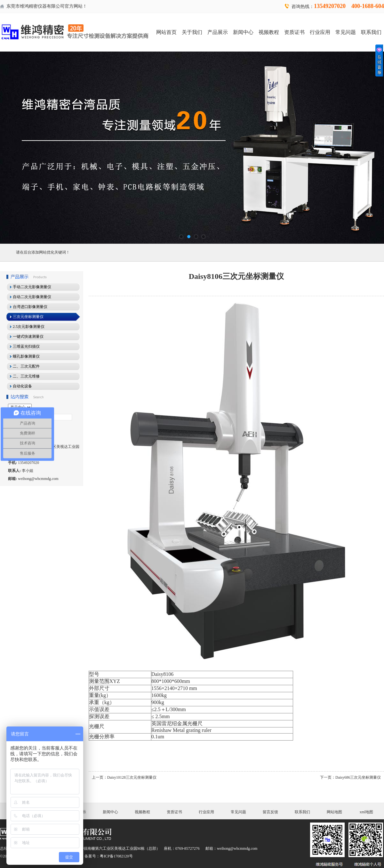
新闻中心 (243, 32)
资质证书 (294, 32)
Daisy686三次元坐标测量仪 (358, 777)
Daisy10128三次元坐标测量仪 (132, 777)
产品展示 (218, 32)
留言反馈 (270, 812)
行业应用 (320, 32)
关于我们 (192, 32)
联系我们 (371, 32)
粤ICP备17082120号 (116, 856)
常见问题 (346, 32)
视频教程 (269, 32)
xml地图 (367, 812)
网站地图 (334, 812)
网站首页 (166, 32)
